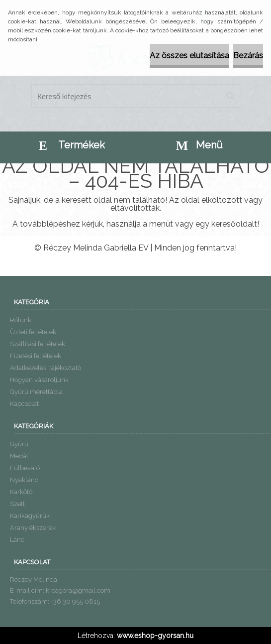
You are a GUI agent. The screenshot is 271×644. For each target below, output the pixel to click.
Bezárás (248, 56)
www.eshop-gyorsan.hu (155, 636)
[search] (230, 96)
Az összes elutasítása (189, 56)
